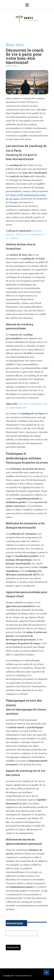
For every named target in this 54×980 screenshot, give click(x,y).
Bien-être (15, 45)
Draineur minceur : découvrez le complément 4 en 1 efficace (25, 234)
